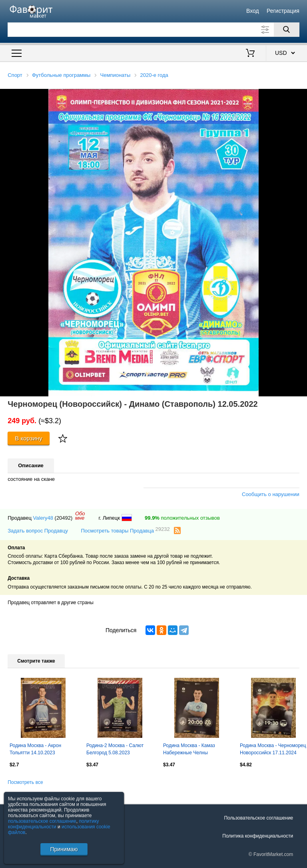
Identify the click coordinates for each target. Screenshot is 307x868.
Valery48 (43, 518)
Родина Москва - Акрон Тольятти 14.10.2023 (35, 749)
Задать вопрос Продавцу (38, 531)
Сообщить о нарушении (271, 494)
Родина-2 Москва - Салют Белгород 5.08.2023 (115, 749)
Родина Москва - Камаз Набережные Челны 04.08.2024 (189, 750)
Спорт (15, 75)
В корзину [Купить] (29, 438)
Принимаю (64, 849)
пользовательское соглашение (42, 821)
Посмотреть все (25, 782)
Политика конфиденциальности (258, 836)
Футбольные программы (61, 75)
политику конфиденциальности (54, 824)
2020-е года (154, 75)
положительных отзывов (182, 518)
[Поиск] (287, 30)
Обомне (80, 516)
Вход (253, 11)
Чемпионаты (116, 75)
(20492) (64, 518)
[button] (300, 96)
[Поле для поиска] (153, 30)
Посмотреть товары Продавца (125, 530)
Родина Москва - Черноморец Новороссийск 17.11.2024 (273, 749)
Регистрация (283, 11)
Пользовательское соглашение (258, 818)
